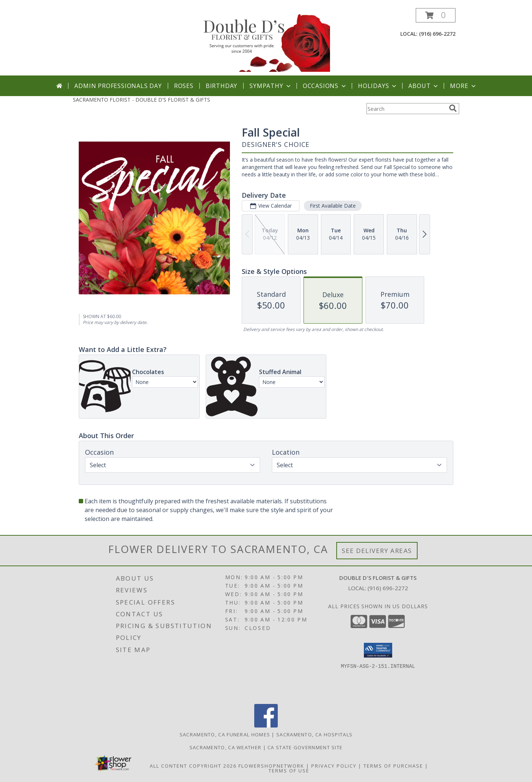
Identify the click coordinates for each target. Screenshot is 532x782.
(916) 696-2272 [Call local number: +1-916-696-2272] (437, 34)
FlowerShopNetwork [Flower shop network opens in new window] (271, 766)
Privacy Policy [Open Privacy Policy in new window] (334, 766)
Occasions (325, 86)
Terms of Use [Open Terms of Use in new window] (289, 771)
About (424, 86)
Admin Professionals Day (118, 86)
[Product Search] (406, 109)
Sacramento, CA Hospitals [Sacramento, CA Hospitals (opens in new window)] (314, 735)
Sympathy (271, 86)
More (463, 86)
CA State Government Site (305, 747)
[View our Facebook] (266, 725)
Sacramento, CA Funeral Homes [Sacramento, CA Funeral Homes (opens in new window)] (225, 735)
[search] (453, 108)
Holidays (378, 86)
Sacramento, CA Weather (226, 747)
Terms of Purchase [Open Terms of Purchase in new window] (393, 766)
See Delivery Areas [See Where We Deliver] (377, 551)
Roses (184, 86)
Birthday (221, 86)
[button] (436, 15)
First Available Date (333, 206)
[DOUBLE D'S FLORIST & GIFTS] (267, 42)
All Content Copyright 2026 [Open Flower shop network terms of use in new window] (193, 766)
